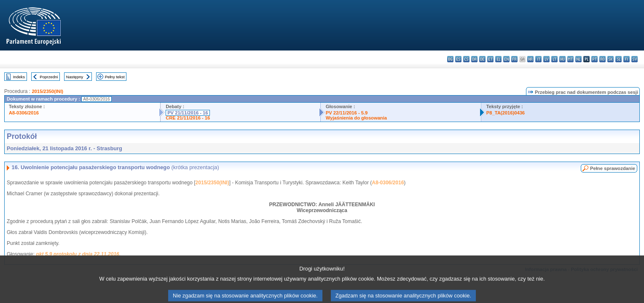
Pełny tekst (115, 77)
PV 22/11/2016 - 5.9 (347, 113)
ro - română (602, 59)
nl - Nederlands (578, 59)
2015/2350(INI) (47, 91)
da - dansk (474, 59)
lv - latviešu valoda (546, 59)
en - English (506, 59)
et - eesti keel (490, 59)
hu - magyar (562, 59)
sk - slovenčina (610, 59)
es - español (458, 59)
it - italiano (538, 59)
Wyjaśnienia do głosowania (356, 118)
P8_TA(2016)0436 (506, 113)
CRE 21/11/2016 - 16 (188, 118)
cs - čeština (466, 59)
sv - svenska (635, 59)
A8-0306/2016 (24, 113)
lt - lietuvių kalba (554, 59)
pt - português (594, 59)
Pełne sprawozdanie (613, 168)
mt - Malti (570, 59)
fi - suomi (627, 59)
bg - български (450, 59)
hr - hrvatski (530, 59)
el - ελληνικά (498, 59)
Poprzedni (49, 77)
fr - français (514, 59)
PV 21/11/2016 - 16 (188, 113)
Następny (75, 77)
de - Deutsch (482, 59)
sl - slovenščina (619, 59)
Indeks (19, 77)
